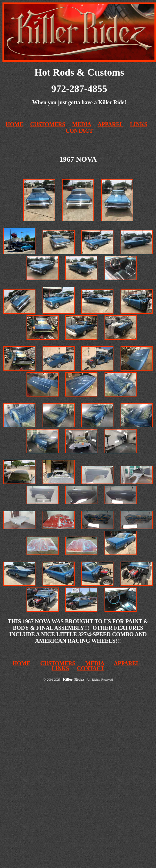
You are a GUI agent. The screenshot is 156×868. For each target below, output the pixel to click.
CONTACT (79, 131)
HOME (21, 663)
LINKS (139, 124)
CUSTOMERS (48, 124)
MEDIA (82, 124)
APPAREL (111, 124)
